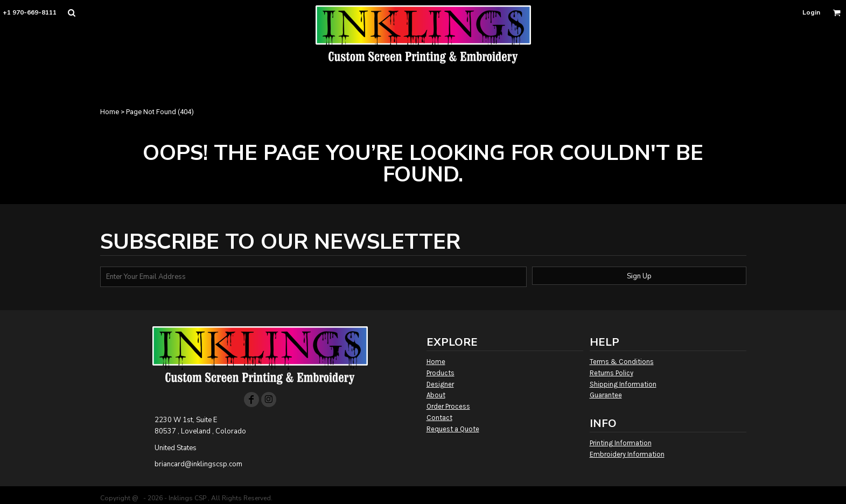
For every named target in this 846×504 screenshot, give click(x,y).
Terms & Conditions (622, 362)
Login (811, 12)
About (436, 395)
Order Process (448, 406)
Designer (440, 384)
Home (110, 112)
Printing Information (621, 443)
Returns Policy (611, 373)
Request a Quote (453, 429)
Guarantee (606, 395)
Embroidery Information (627, 454)
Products (441, 373)
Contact (439, 418)
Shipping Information (623, 384)
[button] (71, 13)
